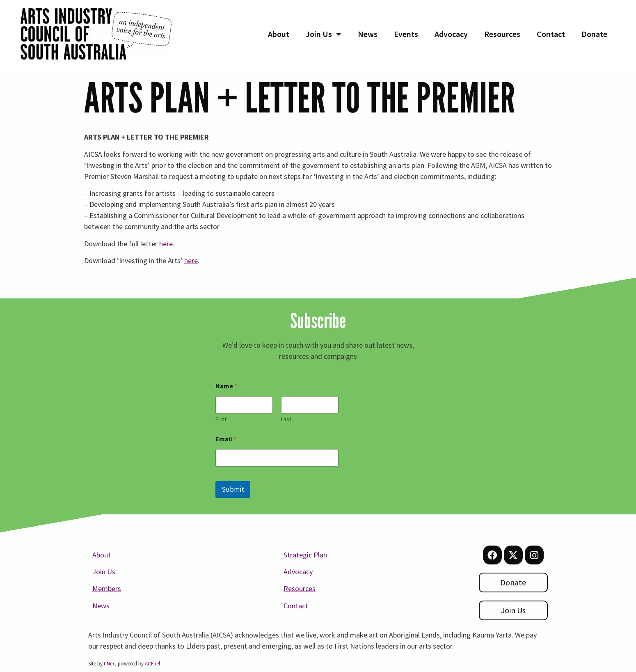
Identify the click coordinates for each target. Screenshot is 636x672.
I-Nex (109, 664)
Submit (233, 489)
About (279, 34)
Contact (551, 34)
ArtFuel (152, 664)
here (166, 244)
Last (286, 419)
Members (107, 588)
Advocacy (451, 34)
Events (406, 34)
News (368, 34)
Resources (502, 34)
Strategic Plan (305, 555)
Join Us (324, 34)
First (221, 419)
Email (226, 439)
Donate (594, 34)
